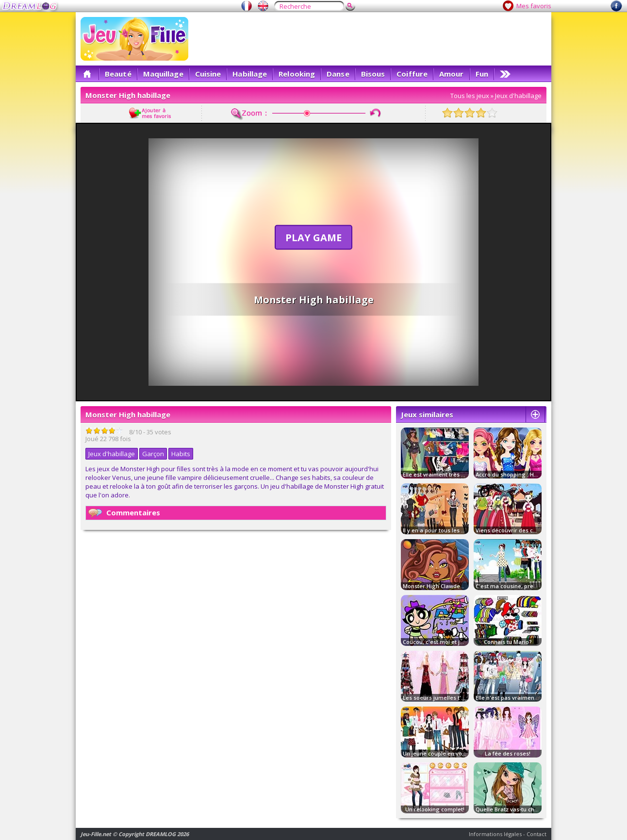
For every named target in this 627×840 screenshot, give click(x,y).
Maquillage (163, 74)
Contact (536, 834)
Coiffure (412, 74)
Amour (452, 74)
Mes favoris (534, 6)
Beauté (118, 74)
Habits (181, 454)
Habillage (250, 74)
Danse (338, 74)
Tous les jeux (470, 96)
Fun (482, 74)
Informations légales (495, 834)
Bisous (373, 74)
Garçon (153, 454)
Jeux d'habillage (518, 96)
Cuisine (208, 74)
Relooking (297, 74)
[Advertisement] (370, 39)
